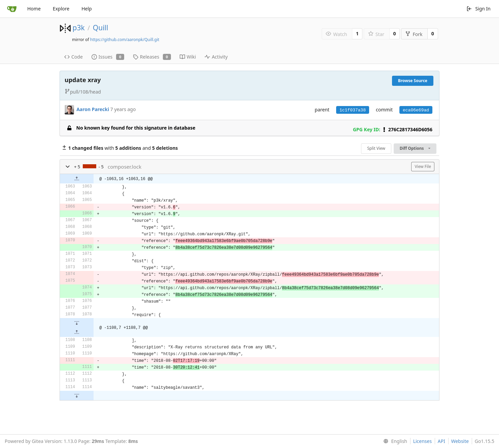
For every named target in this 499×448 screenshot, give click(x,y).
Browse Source (413, 81)
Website (460, 441)
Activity (216, 57)
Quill (101, 28)
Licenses (423, 441)
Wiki (188, 57)
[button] (68, 167)
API (441, 441)
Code (74, 57)
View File (423, 166)
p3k (78, 28)
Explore (61, 9)
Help (87, 9)
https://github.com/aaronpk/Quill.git (125, 40)
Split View (376, 148)
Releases (152, 57)
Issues (108, 57)
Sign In (478, 9)
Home (34, 9)
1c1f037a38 (353, 110)
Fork (414, 34)
